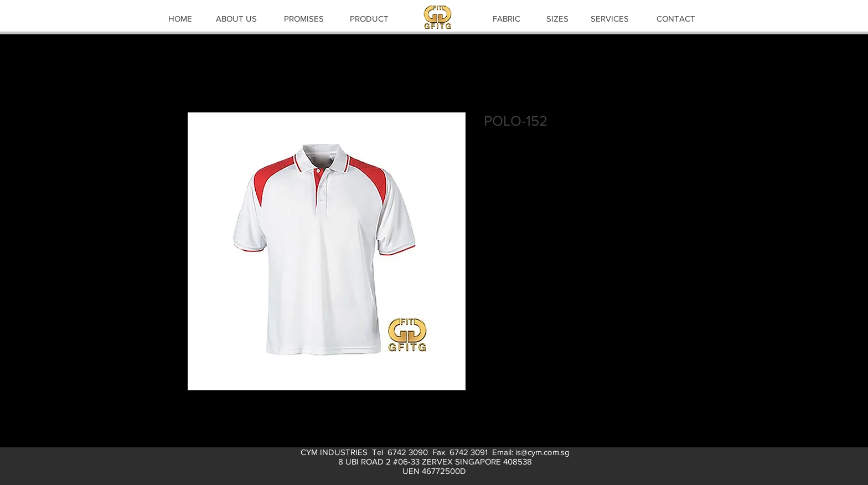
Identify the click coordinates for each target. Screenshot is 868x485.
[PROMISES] (304, 18)
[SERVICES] (609, 18)
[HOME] (180, 18)
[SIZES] (557, 18)
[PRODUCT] (369, 18)
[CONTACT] (676, 18)
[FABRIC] (507, 18)
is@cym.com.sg (542, 452)
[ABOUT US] (236, 18)
